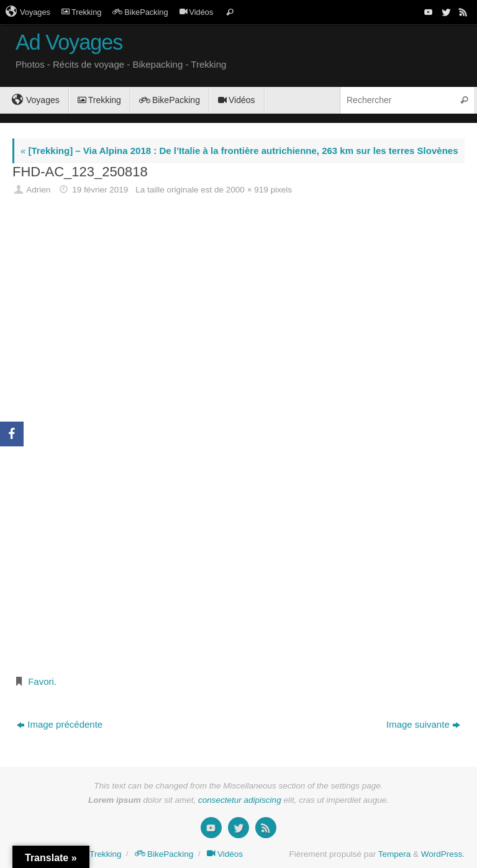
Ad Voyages (69, 43)
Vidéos (197, 12)
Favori (41, 681)
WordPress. (443, 854)
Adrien (38, 190)
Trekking (81, 12)
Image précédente (60, 724)
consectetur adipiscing (240, 800)
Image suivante (423, 724)
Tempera (395, 854)
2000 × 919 (247, 190)
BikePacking (140, 12)
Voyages (28, 12)
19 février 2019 (100, 190)
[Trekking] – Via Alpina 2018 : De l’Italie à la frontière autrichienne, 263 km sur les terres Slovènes (239, 151)
